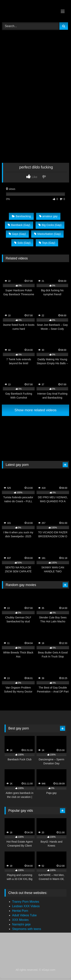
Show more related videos (36, 410)
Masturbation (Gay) (47, 234)
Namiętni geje (21, 924)
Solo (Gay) (22, 243)
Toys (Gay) (47, 243)
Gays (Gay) (17, 234)
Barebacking (21, 216)
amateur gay (48, 216)
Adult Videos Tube (24, 915)
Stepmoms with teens (27, 929)
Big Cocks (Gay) (50, 225)
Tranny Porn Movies (26, 902)
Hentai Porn (20, 911)
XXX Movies (20, 920)
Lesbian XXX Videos (26, 906)
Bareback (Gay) (19, 225)
